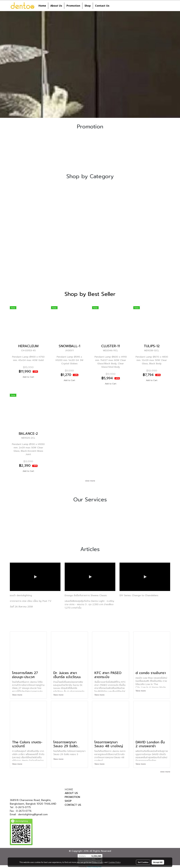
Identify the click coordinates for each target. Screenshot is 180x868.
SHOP (68, 801)
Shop (88, 6)
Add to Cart (28, 377)
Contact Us (102, 6)
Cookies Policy (114, 862)
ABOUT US (71, 793)
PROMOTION (72, 797)
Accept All (158, 862)
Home (42, 6)
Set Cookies (143, 862)
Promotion (73, 6)
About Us (56, 6)
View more (18, 695)
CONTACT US (73, 805)
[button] (114, 6)
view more (90, 481)
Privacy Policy (98, 862)
